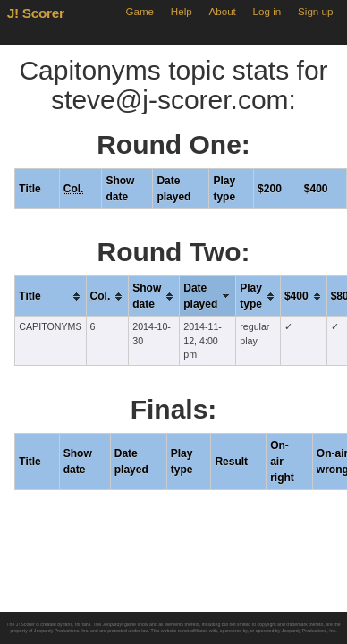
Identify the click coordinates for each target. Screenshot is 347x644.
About (222, 11)
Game (140, 11)
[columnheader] (51, 297)
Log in (267, 11)
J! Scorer (36, 13)
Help (182, 11)
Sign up (315, 11)
